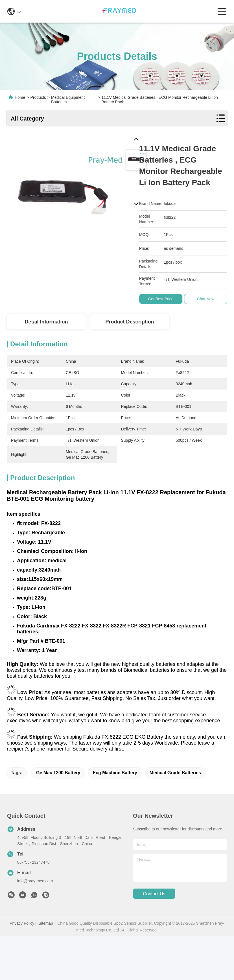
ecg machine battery (115, 773)
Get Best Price (163, 299)
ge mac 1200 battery (58, 773)
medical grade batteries (175, 773)
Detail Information (46, 322)
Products (38, 97)
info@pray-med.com (35, 881)
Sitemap (46, 923)
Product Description (130, 322)
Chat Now (208, 299)
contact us (154, 894)
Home (20, 97)
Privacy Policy (22, 923)
